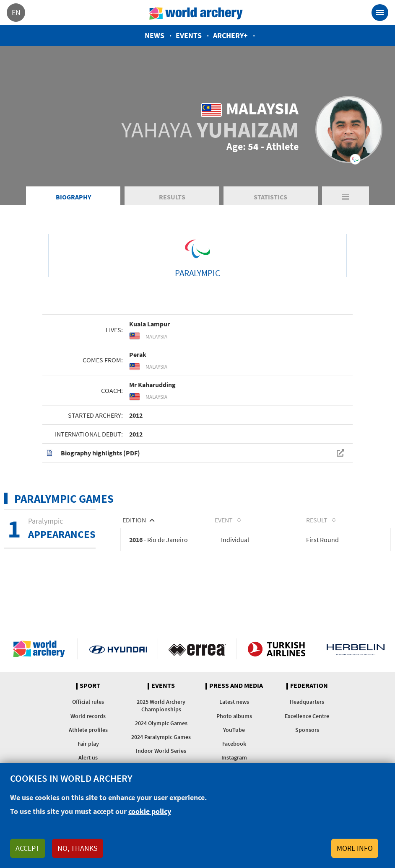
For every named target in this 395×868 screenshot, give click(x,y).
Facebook (234, 744)
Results (172, 197)
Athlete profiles (88, 730)
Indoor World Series (161, 751)
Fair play (88, 744)
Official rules (88, 702)
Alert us (88, 757)
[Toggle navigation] (380, 13)
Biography (73, 197)
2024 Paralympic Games (161, 737)
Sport (90, 686)
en (16, 12)
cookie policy (150, 811)
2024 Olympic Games (161, 723)
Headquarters (307, 702)
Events (189, 35)
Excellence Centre (307, 716)
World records (88, 716)
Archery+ (230, 35)
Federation (309, 686)
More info (355, 848)
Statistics (270, 197)
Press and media (236, 686)
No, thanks (78, 848)
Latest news (234, 702)
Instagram (234, 757)
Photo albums (234, 716)
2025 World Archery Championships (161, 705)
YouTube (234, 730)
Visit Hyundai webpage (118, 649)
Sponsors (307, 730)
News (155, 35)
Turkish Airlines (276, 649)
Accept (28, 848)
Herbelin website (356, 649)
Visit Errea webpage (197, 649)
